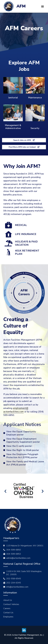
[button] (43, 6)
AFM (21, 6)
